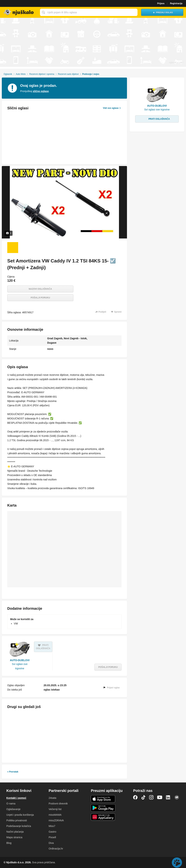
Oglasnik (8, 74)
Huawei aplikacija (103, 817)
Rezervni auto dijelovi (68, 74)
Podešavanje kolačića (19, 826)
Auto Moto (21, 74)
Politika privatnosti (17, 820)
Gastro (52, 832)
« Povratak (13, 772)
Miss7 (52, 826)
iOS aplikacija (103, 799)
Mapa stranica (14, 837)
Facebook (135, 797)
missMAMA (55, 815)
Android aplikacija (103, 808)
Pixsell (52, 837)
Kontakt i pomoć (16, 798)
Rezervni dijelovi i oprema (42, 74)
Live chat (177, 863)
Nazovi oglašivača (40, 289)
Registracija (176, 3)
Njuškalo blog (177, 797)
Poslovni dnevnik (58, 804)
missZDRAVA (56, 820)
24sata (52, 798)
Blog (9, 843)
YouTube (160, 797)
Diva (51, 843)
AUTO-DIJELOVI (20, 660)
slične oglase (41, 91)
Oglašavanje (13, 809)
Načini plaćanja (15, 832)
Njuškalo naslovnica (19, 12)
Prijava (161, 3)
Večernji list (55, 809)
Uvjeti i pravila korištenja (20, 815)
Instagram (151, 797)
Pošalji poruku (40, 298)
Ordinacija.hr (56, 849)
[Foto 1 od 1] (13, 248)
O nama (11, 804)
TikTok (143, 797)
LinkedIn (168, 797)
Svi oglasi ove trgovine (20, 666)
